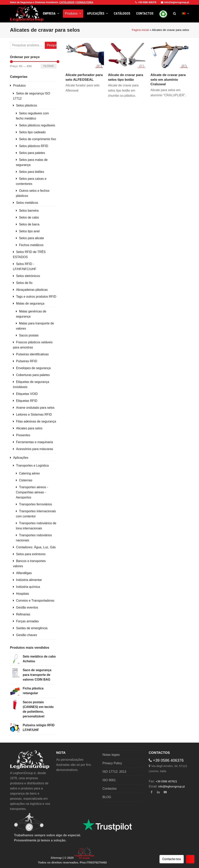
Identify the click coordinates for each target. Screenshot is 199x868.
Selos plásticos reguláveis (37, 125)
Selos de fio (24, 283)
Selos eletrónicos (28, 276)
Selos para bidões (32, 172)
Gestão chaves (27, 635)
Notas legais (111, 755)
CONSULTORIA (85, 2)
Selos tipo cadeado (32, 132)
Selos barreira (29, 211)
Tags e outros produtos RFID (36, 297)
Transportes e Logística (33, 465)
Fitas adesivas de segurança (36, 421)
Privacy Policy (112, 763)
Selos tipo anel (29, 231)
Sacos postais (29, 335)
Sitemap (56, 858)
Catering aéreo (29, 473)
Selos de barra (29, 224)
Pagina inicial (140, 30)
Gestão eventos (27, 607)
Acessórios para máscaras (35, 449)
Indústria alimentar (29, 580)
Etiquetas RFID (27, 401)
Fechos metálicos (31, 245)
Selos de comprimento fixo (38, 139)
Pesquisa (52, 45)
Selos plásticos (27, 105)
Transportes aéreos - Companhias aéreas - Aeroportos (32, 492)
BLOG (107, 797)
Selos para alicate (32, 238)
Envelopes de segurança (33, 368)
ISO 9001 (109, 780)
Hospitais (23, 594)
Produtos (19, 86)
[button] (175, 14)
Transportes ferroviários (36, 504)
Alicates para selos (29, 428)
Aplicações (21, 458)
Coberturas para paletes (33, 375)
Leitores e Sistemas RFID (34, 415)
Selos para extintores (31, 554)
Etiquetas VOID (27, 394)
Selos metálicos (27, 203)
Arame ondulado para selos (35, 408)
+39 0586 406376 (146, 2)
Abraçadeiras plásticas (32, 290)
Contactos (110, 789)
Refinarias (23, 614)
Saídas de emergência (32, 628)
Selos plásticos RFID (34, 146)
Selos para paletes (32, 153)
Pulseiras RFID (27, 361)
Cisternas (26, 480)
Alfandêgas (24, 573)
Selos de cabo (29, 217)
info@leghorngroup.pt (175, 2)
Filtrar (49, 66)
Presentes (23, 435)
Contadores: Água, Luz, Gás (36, 547)
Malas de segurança (30, 303)
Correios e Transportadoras (35, 601)
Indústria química (28, 587)
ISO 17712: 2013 (114, 772)
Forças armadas (28, 621)
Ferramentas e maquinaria (35, 442)
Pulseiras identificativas (32, 354)
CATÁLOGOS (67, 2)
